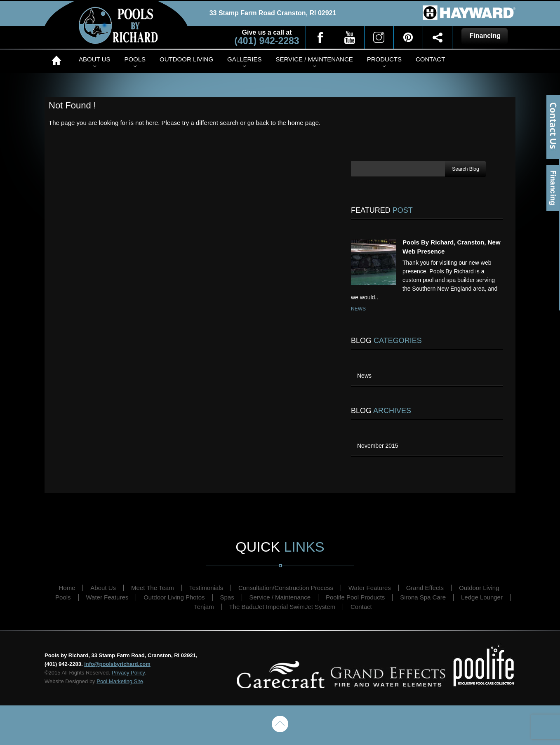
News (358, 309)
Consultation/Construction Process (286, 588)
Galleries (244, 59)
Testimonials (206, 588)
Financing (553, 188)
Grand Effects (425, 588)
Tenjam (204, 607)
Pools (135, 59)
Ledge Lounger (482, 597)
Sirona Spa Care (423, 597)
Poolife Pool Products (355, 597)
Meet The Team (153, 588)
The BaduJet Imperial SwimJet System (282, 607)
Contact (430, 59)
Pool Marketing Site (120, 681)
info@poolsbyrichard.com (117, 664)
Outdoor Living (186, 59)
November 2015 (378, 446)
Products (384, 59)
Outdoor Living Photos (174, 597)
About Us (94, 59)
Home (58, 60)
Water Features (370, 588)
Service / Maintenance (314, 59)
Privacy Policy (128, 673)
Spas (227, 597)
